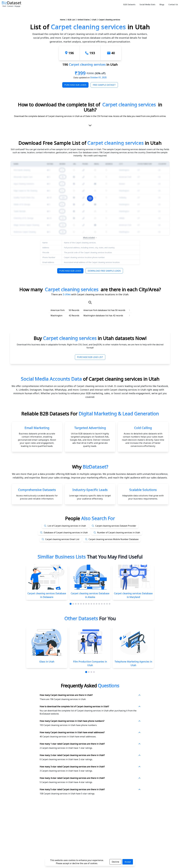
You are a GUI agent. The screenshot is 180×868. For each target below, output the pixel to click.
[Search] (90, 302)
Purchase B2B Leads (75, 85)
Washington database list (96, 316)
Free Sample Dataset (104, 85)
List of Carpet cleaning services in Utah (67, 526)
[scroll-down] (90, 126)
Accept (128, 862)
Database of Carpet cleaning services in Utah (66, 533)
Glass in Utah (47, 662)
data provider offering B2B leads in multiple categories (71, 474)
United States (84, 20)
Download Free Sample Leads (104, 271)
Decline (115, 862)
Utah (94, 20)
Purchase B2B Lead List (90, 357)
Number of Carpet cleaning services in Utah (119, 533)
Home (63, 20)
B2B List (71, 20)
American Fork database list (97, 310)
